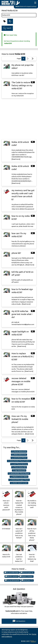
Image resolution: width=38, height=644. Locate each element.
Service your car (27, 573)
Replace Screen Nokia (19, 477)
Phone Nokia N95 (19, 467)
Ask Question (19, 621)
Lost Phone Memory (19, 464)
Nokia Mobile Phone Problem (19, 461)
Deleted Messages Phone (19, 480)
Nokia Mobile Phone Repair (19, 473)
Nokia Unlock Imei (19, 455)
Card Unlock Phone (19, 458)
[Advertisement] (19, 119)
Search (7, 28)
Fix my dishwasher (12, 580)
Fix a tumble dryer (12, 573)
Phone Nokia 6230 (19, 451)
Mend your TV (27, 580)
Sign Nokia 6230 (19, 470)
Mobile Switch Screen (19, 483)
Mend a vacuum (12, 576)
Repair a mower (26, 576)
